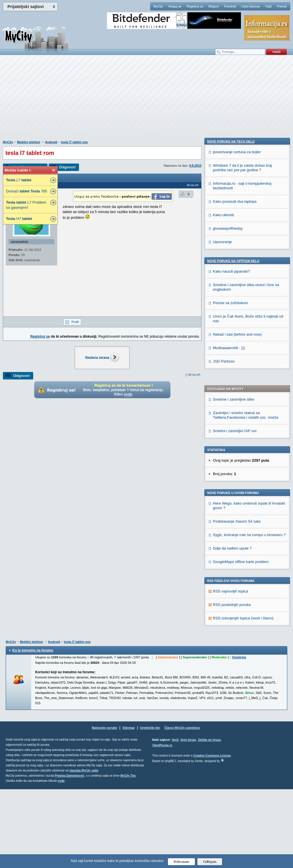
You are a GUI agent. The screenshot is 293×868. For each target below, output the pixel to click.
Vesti (175, 819)
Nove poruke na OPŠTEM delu (233, 597)
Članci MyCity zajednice (182, 806)
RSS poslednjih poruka (232, 445)
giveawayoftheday (228, 564)
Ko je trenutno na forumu (33, 729)
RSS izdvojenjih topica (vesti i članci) (243, 458)
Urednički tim (150, 806)
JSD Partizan (224, 697)
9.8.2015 (195, 166)
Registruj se (195, 6)
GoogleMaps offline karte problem (241, 402)
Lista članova (250, 6)
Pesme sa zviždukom (230, 638)
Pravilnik (230, 6)
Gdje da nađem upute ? (232, 388)
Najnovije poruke (105, 806)
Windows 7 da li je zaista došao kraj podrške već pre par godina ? (242, 503)
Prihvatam (182, 862)
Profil (75, 322)
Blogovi (214, 6)
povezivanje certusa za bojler (237, 488)
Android (51, 142)
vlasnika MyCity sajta (84, 849)
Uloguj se (175, 6)
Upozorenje (222, 577)
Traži (268, 6)
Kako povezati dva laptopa (235, 537)
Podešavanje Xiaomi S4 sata (237, 361)
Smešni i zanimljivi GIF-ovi (235, 271)
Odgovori (67, 167)
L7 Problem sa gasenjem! (26, 205)
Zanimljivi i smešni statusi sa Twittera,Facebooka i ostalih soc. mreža (246, 255)
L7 (19, 180)
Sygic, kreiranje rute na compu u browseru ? (249, 375)
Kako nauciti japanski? (231, 607)
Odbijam (210, 862)
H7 (19, 219)
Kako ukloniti (223, 551)
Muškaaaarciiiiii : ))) (229, 683)
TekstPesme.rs (162, 824)
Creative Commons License (212, 834)
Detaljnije (239, 736)
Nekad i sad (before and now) (237, 670)
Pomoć (282, 6)
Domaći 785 (27, 191)
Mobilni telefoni (28, 142)
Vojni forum (188, 819)
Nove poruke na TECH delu (231, 477)
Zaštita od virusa (209, 819)
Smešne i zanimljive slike (234, 239)
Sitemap (129, 806)
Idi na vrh (194, 375)
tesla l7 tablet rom (74, 142)
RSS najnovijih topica (230, 431)
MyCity (158, 6)
